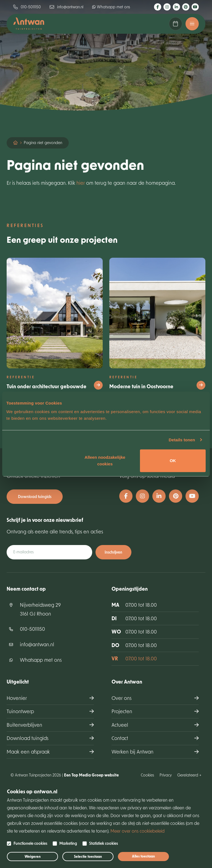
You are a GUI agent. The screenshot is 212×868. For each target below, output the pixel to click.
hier (81, 183)
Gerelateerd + (189, 775)
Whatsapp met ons (111, 7)
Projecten (122, 711)
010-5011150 (27, 7)
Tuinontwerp (20, 711)
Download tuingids (35, 496)
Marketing (68, 843)
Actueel (120, 725)
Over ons (121, 698)
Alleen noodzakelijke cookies (105, 461)
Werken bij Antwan (132, 752)
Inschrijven (113, 552)
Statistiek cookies (104, 843)
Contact (120, 738)
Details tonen (182, 440)
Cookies (147, 775)
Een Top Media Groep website (91, 775)
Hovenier (17, 698)
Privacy (166, 775)
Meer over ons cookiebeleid (137, 831)
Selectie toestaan (88, 856)
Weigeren (33, 856)
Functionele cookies (30, 843)
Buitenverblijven (24, 725)
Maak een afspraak (176, 24)
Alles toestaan (143, 856)
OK (173, 461)
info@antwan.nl (67, 7)
